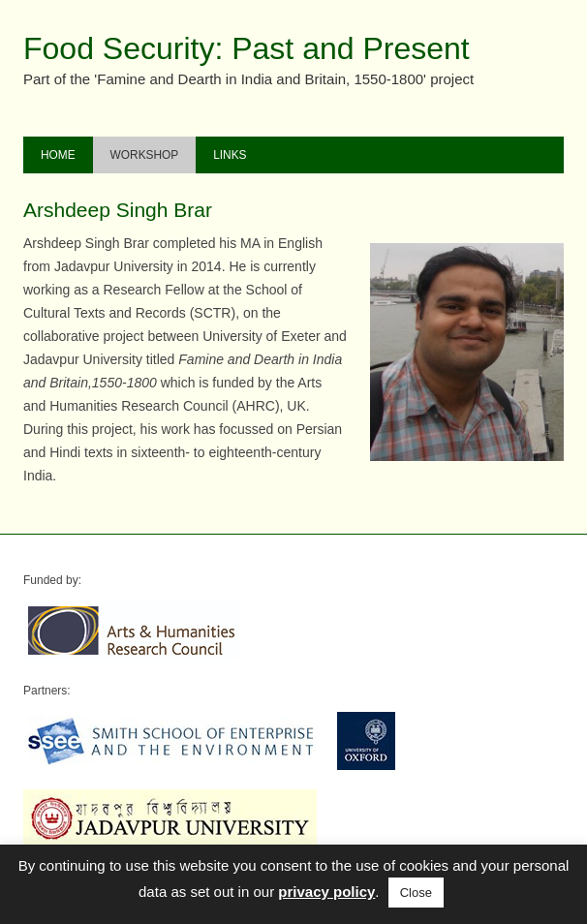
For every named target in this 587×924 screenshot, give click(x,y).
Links (230, 155)
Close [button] (416, 893)
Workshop (145, 155)
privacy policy (326, 892)
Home (58, 155)
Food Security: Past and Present (247, 48)
